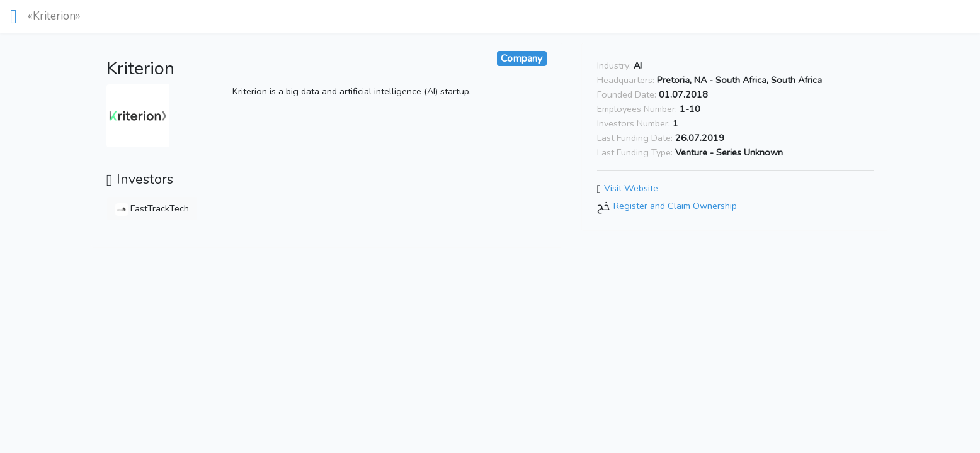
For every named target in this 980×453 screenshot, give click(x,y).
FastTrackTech (152, 208)
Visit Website (631, 188)
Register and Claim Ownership (675, 206)
